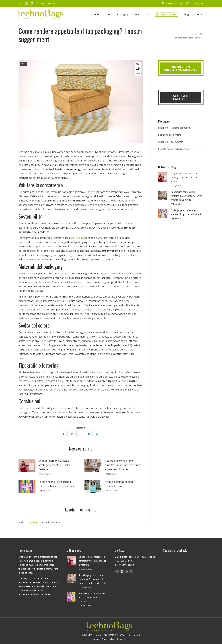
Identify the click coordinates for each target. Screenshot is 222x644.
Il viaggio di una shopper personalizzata (119, 484)
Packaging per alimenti (169, 135)
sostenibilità (78, 238)
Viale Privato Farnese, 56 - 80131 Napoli (135, 557)
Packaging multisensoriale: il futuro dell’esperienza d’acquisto (57, 484)
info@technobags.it (173, 3)
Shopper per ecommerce (171, 142)
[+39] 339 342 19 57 (47, 3)
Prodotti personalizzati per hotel (174, 149)
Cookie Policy (123, 639)
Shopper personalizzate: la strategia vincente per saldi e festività (55, 465)
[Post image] (27, 465)
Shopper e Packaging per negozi (174, 128)
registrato (35, 522)
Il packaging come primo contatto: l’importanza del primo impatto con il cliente (123, 465)
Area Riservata (195, 3)
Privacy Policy (108, 639)
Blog (24, 64)
